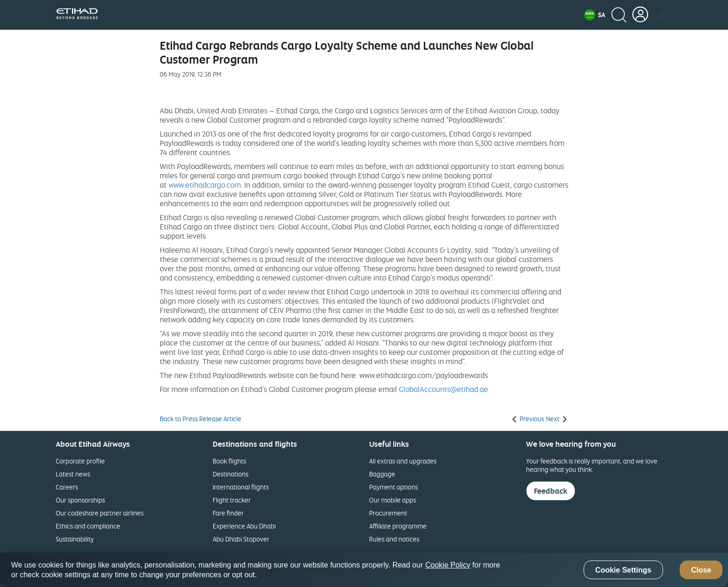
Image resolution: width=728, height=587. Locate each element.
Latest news (73, 474)
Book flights (229, 461)
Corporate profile (80, 461)
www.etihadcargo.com (205, 185)
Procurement (388, 513)
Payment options (393, 487)
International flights (241, 487)
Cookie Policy (448, 565)
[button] (595, 15)
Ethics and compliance (88, 526)
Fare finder (228, 513)
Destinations (231, 474)
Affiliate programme (398, 526)
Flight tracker (232, 500)
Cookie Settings (623, 570)
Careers (67, 487)
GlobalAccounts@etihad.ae (443, 389)
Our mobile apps (393, 500)
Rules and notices (394, 539)
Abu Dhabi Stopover (241, 539)
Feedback (551, 491)
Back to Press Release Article (201, 419)
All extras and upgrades (403, 461)
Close (701, 570)
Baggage (382, 474)
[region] (364, 570)
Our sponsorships (80, 500)
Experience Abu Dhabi (244, 526)
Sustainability (75, 539)
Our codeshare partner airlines (100, 513)
